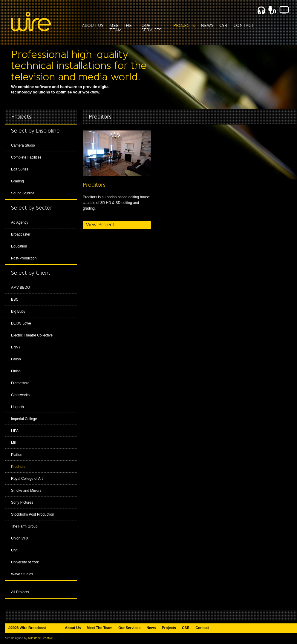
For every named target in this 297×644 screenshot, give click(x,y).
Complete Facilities (26, 157)
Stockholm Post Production (33, 514)
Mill (14, 443)
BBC (15, 299)
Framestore (20, 383)
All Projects (20, 592)
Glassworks (20, 395)
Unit (14, 550)
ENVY (16, 347)
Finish (16, 371)
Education (19, 246)
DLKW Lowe (21, 323)
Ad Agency (20, 222)
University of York (25, 562)
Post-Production (24, 258)
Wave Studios (22, 574)
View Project (100, 225)
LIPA (15, 431)
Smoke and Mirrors (26, 491)
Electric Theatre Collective (32, 335)
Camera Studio (23, 145)
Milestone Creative (40, 638)
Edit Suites (20, 169)
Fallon (16, 359)
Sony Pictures (22, 502)
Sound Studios (23, 193)
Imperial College (24, 419)
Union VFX (20, 538)
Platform (18, 455)
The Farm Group (24, 526)
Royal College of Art (27, 479)
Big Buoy (18, 311)
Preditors (18, 467)
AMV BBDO (20, 288)
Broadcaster (21, 234)
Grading (17, 181)
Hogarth (17, 407)
